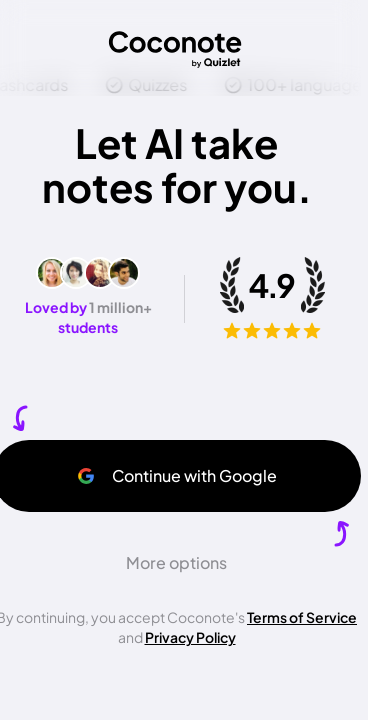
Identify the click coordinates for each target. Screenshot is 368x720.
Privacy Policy (190, 637)
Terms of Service (302, 617)
